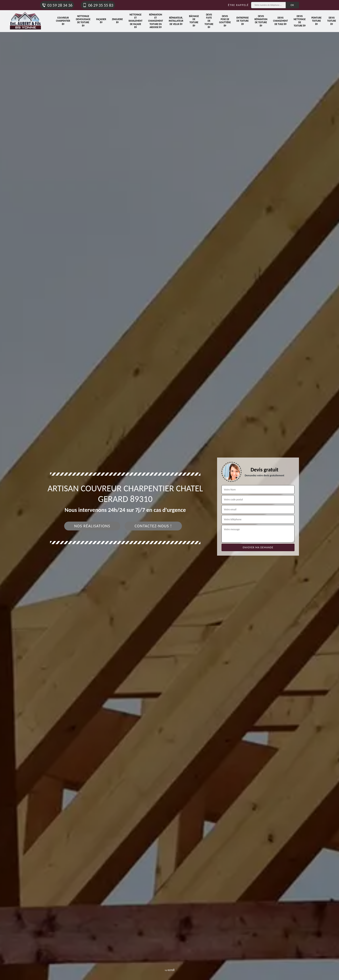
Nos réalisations (92, 526)
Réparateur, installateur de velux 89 (176, 21)
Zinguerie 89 (117, 21)
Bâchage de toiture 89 (194, 21)
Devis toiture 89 (332, 21)
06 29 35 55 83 (98, 5)
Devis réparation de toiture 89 (261, 21)
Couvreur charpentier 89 (63, 21)
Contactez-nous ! (153, 526)
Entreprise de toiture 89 (243, 21)
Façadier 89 (101, 21)
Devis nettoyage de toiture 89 (300, 21)
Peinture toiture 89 (316, 21)
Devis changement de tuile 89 (280, 21)
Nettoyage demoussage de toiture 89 (83, 21)
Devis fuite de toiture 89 (209, 21)
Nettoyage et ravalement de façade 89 (136, 21)
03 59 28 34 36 (57, 5)
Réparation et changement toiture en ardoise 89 (156, 21)
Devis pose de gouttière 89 (225, 21)
